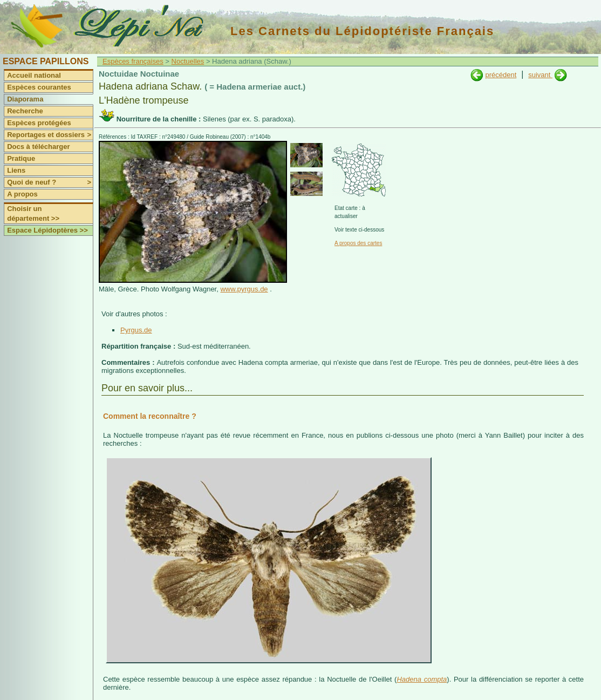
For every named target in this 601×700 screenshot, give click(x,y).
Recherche (25, 111)
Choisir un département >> (33, 213)
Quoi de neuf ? (50, 182)
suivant (540, 75)
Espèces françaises (133, 61)
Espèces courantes (39, 87)
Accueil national (34, 75)
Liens (16, 170)
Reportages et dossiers (50, 135)
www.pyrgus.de (244, 289)
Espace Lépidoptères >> (47, 230)
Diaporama (25, 99)
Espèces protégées (39, 123)
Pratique (21, 158)
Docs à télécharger (38, 147)
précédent (501, 75)
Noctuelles (188, 61)
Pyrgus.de (136, 330)
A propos (22, 194)
